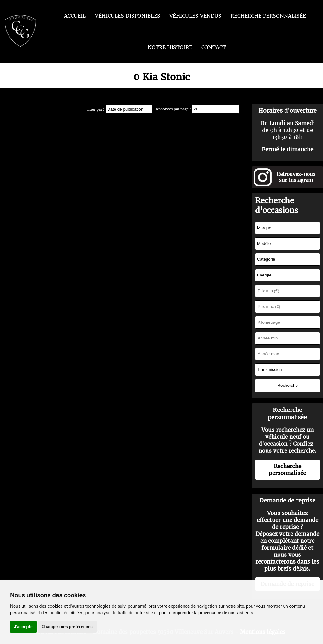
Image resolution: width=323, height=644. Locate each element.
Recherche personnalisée (268, 16)
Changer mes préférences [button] (67, 627)
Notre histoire (170, 47)
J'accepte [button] (23, 627)
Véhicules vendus (195, 16)
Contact (214, 47)
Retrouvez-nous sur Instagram (296, 177)
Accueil (75, 16)
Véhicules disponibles (128, 16)
